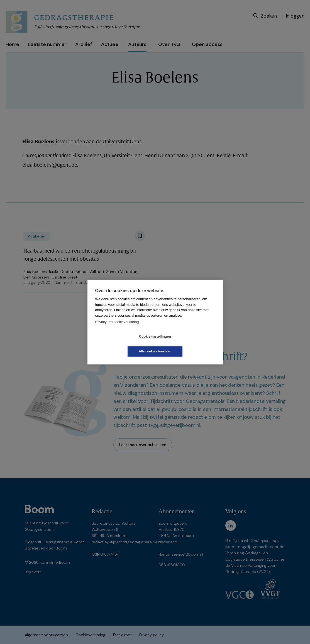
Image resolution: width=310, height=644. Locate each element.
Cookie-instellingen (122, 344)
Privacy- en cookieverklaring (117, 329)
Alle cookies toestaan (188, 344)
